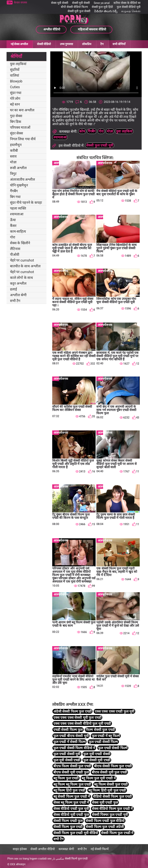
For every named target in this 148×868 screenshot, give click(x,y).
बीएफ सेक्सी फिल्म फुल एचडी (113, 766)
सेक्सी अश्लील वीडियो (43, 849)
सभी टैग (15, 301)
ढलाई (13, 289)
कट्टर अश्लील (18, 283)
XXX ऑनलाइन (18, 864)
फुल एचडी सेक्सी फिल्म (103, 742)
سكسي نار (58, 859)
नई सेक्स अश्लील (19, 44)
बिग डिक (16, 122)
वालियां (15, 75)
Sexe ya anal (102, 3)
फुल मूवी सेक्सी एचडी (67, 760)
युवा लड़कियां (18, 64)
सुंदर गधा (16, 93)
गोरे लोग (15, 99)
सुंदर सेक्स (16, 133)
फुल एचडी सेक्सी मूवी (67, 754)
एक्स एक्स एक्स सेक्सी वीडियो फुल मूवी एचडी (82, 723)
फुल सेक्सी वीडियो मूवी (129, 7)
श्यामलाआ (17, 214)
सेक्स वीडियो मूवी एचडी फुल (71, 815)
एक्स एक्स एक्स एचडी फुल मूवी (114, 711)
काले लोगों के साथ (21, 278)
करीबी (14, 151)
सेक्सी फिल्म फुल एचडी (68, 827)
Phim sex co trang (18, 859)
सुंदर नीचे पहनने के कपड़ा (26, 203)
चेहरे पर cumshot (22, 260)
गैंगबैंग (14, 191)
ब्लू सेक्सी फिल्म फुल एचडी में (72, 796)
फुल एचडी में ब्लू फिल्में (106, 736)
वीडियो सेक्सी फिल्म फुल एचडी (112, 796)
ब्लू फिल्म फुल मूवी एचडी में (99, 778)
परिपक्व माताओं (20, 127)
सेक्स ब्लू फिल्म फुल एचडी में (71, 802)
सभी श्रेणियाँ (119, 44)
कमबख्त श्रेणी (66, 849)
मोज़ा (13, 162)
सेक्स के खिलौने (20, 243)
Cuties (15, 87)
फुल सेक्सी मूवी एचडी (97, 760)
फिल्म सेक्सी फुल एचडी (100, 730)
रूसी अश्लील (18, 168)
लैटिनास (15, 249)
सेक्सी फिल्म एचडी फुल (68, 821)
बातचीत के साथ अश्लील (25, 266)
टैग (102, 44)
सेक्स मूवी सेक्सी (60, 3)
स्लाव (13, 156)
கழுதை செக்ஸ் (131, 11)
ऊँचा (13, 220)
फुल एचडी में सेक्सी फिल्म (70, 742)
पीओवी (15, 255)
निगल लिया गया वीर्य (23, 139)
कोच (82, 131)
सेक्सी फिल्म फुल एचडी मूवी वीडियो (76, 833)
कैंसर (13, 226)
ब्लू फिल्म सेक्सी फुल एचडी (111, 784)
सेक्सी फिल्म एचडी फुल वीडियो (105, 821)
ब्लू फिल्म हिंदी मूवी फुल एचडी (107, 790)
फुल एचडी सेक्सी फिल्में (113, 748)
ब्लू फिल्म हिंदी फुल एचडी (69, 790)
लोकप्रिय (87, 44)
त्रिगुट (13, 174)
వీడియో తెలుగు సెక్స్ (106, 11)
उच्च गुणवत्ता (66, 44)
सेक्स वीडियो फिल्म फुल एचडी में (112, 809)
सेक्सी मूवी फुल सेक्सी (79, 11)
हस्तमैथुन (16, 145)
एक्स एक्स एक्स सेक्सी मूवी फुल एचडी (77, 717)
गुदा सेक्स (16, 116)
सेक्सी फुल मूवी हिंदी (102, 7)
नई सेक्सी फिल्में (100, 849)
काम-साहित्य (18, 231)
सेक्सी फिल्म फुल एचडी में (117, 833)
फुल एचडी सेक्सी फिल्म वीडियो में (74, 748)
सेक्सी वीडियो (44, 44)
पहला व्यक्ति (18, 208)
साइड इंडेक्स (20, 849)
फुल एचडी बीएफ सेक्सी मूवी (71, 736)
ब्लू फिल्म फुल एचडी (66, 778)
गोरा (13, 237)
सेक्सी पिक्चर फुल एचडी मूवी (110, 815)
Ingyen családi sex (40, 859)
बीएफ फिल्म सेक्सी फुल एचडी (72, 766)
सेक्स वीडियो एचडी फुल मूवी (71, 809)
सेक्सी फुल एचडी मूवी (100, 145)
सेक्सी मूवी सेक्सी (81, 3)
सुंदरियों (15, 70)
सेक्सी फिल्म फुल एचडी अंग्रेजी (105, 827)
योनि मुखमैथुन (19, 185)
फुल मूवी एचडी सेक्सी (97, 754)
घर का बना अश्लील (22, 110)
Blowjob (16, 81)
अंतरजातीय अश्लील (22, 179)
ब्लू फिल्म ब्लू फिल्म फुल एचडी (72, 784)
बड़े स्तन (15, 104)
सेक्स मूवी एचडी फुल (105, 802)
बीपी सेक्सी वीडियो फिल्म (74, 7)
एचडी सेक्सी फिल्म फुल (68, 730)
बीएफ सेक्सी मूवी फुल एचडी (109, 772)
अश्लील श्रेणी (18, 295)
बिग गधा (15, 197)
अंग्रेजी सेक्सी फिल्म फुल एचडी (73, 711)
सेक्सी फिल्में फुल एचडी (76, 859)
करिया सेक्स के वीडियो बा (127, 3)
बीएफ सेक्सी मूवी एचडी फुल (71, 772)
